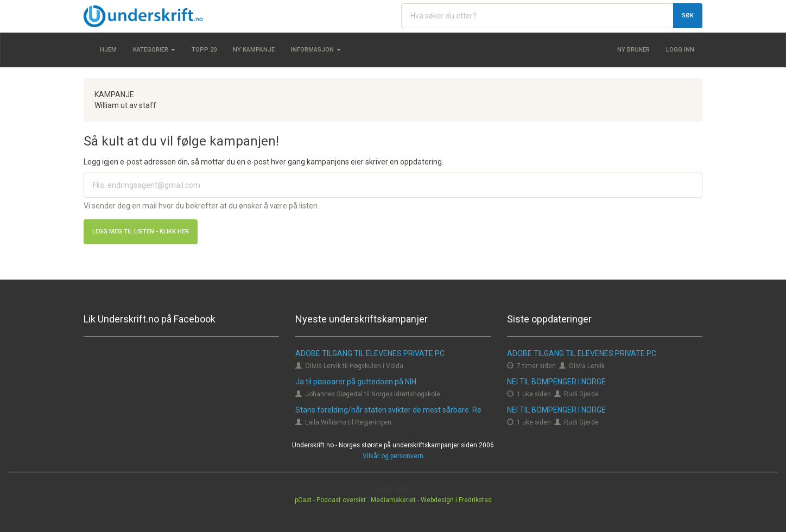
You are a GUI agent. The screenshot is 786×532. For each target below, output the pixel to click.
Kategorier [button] (154, 50)
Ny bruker (633, 50)
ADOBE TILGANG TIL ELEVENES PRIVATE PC (370, 353)
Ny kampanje (254, 50)
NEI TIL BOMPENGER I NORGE (556, 382)
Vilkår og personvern (393, 456)
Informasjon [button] (316, 50)
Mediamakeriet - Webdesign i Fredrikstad (431, 500)
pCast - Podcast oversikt (330, 500)
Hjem (108, 50)
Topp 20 (204, 50)
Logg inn (680, 50)
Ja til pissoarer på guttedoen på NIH (356, 382)
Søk (688, 15)
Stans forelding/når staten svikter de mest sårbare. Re (388, 410)
